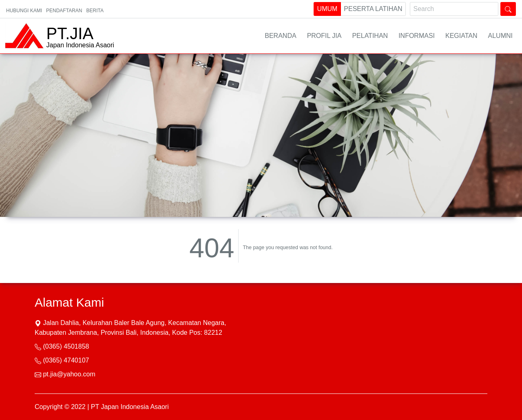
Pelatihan (370, 36)
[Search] (454, 9)
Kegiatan (461, 36)
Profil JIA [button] (324, 36)
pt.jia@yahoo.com (69, 374)
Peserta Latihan (373, 8)
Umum (327, 8)
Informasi (417, 36)
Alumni (500, 36)
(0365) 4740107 (66, 360)
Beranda (280, 36)
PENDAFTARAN (64, 11)
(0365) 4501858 (66, 346)
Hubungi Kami (24, 11)
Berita (95, 11)
